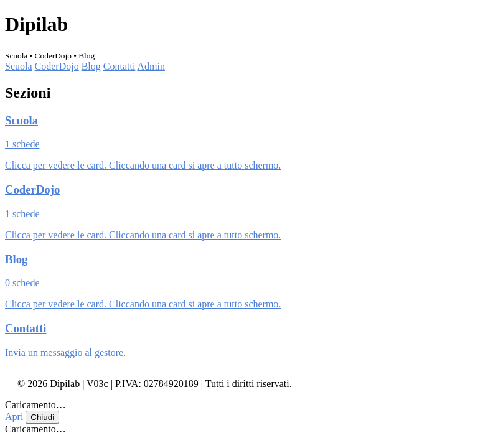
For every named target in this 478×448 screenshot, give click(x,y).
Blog (91, 66)
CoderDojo (57, 66)
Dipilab (36, 24)
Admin (151, 66)
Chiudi (42, 417)
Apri (14, 417)
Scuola (19, 66)
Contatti (119, 66)
